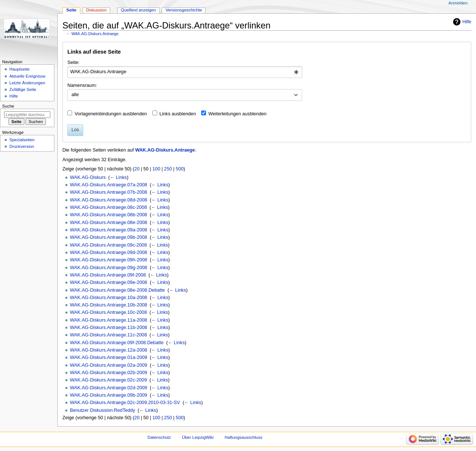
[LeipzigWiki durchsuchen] (27, 115)
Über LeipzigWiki (198, 437)
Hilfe (467, 22)
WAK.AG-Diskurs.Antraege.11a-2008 (109, 320)
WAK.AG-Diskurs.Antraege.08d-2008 (109, 200)
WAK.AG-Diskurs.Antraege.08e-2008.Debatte (117, 290)
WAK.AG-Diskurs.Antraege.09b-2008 (109, 237)
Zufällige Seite (23, 89)
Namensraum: (82, 85)
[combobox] (185, 72)
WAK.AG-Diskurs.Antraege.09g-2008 (109, 268)
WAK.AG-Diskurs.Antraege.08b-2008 (109, 215)
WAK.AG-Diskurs (88, 177)
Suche (8, 106)
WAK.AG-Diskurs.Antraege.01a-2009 (109, 357)
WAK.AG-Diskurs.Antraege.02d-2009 (109, 388)
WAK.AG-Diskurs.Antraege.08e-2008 (109, 223)
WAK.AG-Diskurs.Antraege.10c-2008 (108, 312)
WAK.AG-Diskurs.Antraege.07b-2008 (109, 192)
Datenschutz (159, 437)
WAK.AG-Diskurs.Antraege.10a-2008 (109, 298)
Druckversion (22, 146)
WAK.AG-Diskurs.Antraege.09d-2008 (109, 252)
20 (137, 169)
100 (156, 169)
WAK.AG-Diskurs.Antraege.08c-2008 (108, 207)
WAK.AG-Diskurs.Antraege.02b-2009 (109, 373)
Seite (71, 10)
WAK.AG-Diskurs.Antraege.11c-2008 (108, 335)
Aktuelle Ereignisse (27, 76)
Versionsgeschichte (184, 10)
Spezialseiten (22, 140)
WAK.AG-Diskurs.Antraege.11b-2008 (109, 328)
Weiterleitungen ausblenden (238, 114)
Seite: (73, 62)
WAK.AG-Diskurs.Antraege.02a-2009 (109, 365)
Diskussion (96, 10)
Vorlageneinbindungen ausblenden (111, 114)
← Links (118, 177)
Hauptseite (19, 69)
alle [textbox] (75, 95)
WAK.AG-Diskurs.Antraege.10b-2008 (109, 305)
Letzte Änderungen (27, 83)
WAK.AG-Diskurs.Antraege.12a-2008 (109, 350)
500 (180, 169)
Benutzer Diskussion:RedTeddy (102, 410)
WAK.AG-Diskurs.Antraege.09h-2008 (109, 260)
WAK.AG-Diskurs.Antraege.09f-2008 (108, 275)
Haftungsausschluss (243, 437)
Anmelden (458, 3)
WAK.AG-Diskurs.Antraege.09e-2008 (109, 282)
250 (168, 169)
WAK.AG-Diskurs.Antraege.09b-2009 (109, 395)
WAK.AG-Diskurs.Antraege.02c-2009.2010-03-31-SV (125, 403)
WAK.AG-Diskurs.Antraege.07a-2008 (109, 185)
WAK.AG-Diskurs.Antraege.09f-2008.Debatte (117, 343)
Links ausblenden (178, 114)
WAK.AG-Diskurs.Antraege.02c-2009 (108, 380)
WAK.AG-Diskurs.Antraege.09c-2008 (108, 245)
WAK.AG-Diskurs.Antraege (95, 34)
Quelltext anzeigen (139, 10)
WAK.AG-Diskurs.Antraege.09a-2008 (109, 230)
